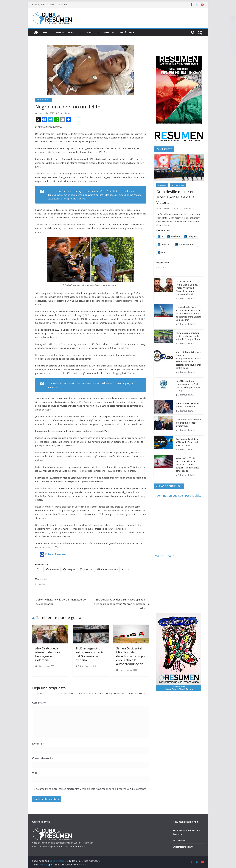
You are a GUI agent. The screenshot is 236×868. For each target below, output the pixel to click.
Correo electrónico (44, 758)
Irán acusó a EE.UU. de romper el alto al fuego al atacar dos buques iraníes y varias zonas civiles (187, 464)
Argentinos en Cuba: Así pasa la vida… (178, 496)
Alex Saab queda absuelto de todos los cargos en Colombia (48, 654)
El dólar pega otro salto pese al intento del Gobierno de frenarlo (90, 654)
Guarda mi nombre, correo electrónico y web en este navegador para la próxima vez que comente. (91, 789)
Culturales (86, 33)
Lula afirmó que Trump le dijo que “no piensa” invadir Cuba (189, 423)
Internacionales (65, 33)
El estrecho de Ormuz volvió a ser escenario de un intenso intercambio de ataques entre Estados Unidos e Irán (189, 314)
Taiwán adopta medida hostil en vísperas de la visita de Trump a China (188, 336)
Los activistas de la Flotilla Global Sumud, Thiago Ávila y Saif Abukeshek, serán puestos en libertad (187, 288)
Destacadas (162, 185)
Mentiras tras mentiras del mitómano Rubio (187, 405)
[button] (49, 33)
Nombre (38, 744)
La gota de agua (164, 555)
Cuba (45, 33)
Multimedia (104, 33)
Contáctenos (127, 33)
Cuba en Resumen (65, 113)
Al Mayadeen (180, 840)
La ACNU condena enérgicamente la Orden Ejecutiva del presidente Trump (188, 386)
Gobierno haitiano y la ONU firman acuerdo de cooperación (59, 602)
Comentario (40, 703)
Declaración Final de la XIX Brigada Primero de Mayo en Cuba (187, 442)
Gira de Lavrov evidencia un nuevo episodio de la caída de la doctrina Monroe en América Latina (122, 604)
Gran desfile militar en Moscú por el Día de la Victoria (175, 197)
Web (35, 773)
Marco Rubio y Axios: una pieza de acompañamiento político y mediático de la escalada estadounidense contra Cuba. (189, 360)
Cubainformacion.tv (183, 847)
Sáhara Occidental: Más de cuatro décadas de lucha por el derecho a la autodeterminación (131, 656)
